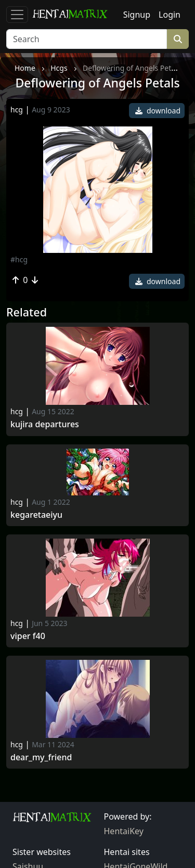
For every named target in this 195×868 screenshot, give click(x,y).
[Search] (87, 39)
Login (170, 15)
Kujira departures (45, 424)
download (158, 111)
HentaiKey (124, 831)
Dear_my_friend (41, 757)
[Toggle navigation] (17, 15)
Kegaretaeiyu (36, 515)
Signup (137, 15)
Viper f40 (28, 636)
